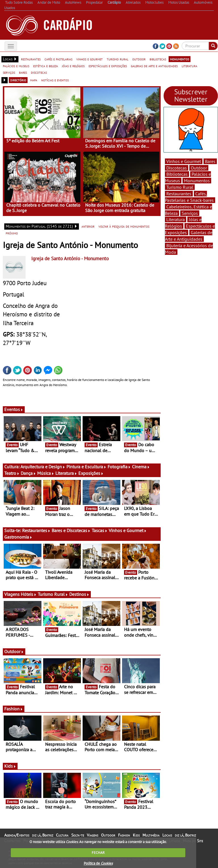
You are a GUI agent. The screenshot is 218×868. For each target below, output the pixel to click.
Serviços (190, 213)
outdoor (139, 59)
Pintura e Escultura (86, 467)
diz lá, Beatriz (43, 835)
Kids (10, 766)
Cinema (141, 467)
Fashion (14, 709)
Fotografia (119, 467)
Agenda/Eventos (17, 835)
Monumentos (197, 181)
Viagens (93, 835)
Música (46, 473)
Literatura (66, 473)
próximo (12, 233)
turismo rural (118, 59)
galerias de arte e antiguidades (154, 66)
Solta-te (78, 835)
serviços (9, 72)
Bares (210, 161)
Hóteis (29, 594)
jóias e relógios (73, 66)
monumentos (180, 59)
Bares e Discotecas (71, 530)
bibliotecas (158, 59)
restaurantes (31, 59)
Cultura (62, 835)
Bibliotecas (177, 174)
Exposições (91, 473)
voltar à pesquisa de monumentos (124, 226)
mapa (34, 80)
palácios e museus (16, 66)
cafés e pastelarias (58, 59)
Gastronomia (18, 537)
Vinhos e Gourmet (128, 530)
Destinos (79, 594)
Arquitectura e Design (43, 467)
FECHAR (98, 853)
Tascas (100, 530)
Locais (167, 835)
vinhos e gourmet (90, 59)
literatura (189, 66)
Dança (28, 473)
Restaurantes (36, 530)
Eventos (14, 409)
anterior (88, 226)
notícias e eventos (55, 80)
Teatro (12, 473)
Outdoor (14, 651)
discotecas (39, 72)
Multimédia (151, 835)
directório (18, 80)
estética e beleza (46, 66)
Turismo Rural (53, 594)
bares (23, 72)
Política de (98, 863)
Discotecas (177, 168)
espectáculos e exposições (108, 66)
